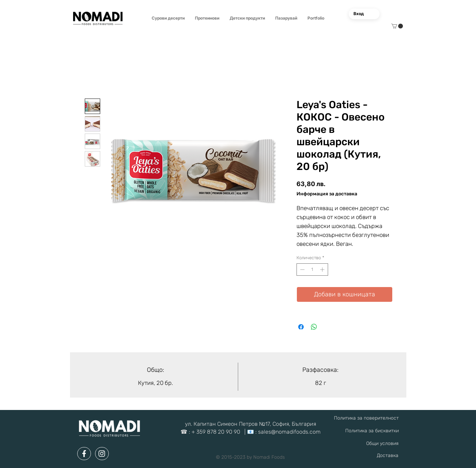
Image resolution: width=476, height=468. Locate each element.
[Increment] (323, 270)
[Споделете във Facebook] (301, 327)
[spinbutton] (312, 270)
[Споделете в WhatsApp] (314, 327)
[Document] (84, 454)
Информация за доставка (327, 194)
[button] (168, 18)
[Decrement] (302, 270)
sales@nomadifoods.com (289, 432)
